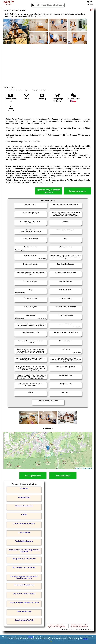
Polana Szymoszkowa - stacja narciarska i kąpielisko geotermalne (24, 577)
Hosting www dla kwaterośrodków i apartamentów (79, 626)
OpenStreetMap (87, 468)
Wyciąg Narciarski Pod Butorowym (24, 559)
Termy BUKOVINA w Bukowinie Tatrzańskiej (24, 603)
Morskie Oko (24, 488)
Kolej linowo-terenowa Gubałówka (24, 594)
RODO (86, 639)
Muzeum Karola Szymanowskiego (24, 567)
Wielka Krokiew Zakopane (24, 541)
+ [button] (7, 435)
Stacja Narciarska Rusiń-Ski (24, 620)
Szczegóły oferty (33, 476)
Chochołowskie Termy (24, 611)
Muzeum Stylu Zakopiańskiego (24, 585)
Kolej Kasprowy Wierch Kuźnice (24, 524)
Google (31, 637)
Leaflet (77, 468)
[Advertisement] (48, 65)
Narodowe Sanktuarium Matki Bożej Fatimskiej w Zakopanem (24, 551)
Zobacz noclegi (63, 476)
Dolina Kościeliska (24, 532)
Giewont (24, 515)
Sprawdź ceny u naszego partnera (49, 191)
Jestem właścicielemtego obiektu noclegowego (57, 626)
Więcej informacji (77, 191)
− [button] (7, 439)
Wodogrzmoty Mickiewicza (24, 506)
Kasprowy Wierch (24, 497)
